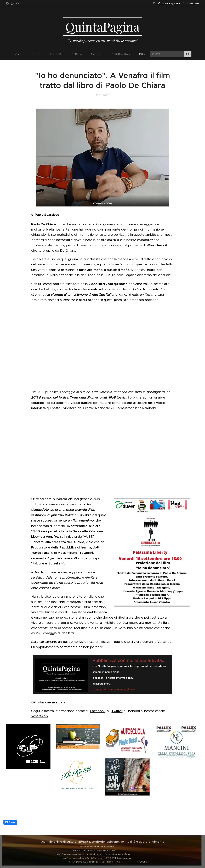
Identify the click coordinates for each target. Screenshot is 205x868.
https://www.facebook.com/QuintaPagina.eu (82, 858)
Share (10, 822)
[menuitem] (19, 54)
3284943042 (193, 3)
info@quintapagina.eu (168, 3)
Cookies (144, 862)
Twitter (117, 711)
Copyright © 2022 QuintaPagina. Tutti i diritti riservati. (95, 862)
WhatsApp (40, 716)
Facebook (98, 711)
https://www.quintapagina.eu (70, 854)
